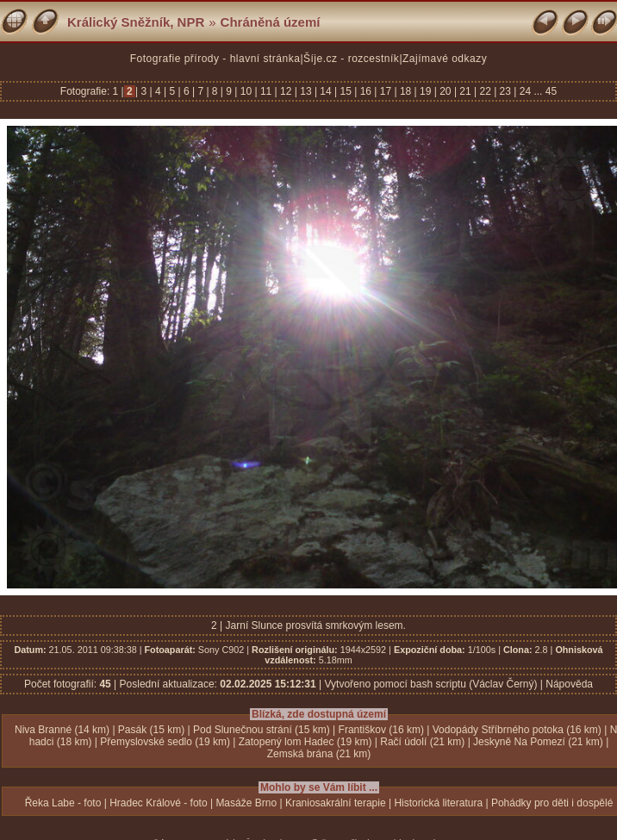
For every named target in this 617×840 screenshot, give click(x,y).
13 (306, 91)
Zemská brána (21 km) (319, 754)
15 (346, 91)
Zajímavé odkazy (445, 59)
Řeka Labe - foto (63, 803)
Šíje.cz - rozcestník (351, 59)
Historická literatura (438, 803)
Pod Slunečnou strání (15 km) (262, 730)
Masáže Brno (246, 803)
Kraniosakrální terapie (336, 803)
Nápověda (569, 684)
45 (551, 91)
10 (246, 91)
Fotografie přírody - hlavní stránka (215, 59)
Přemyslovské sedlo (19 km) (165, 742)
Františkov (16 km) (381, 730)
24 (525, 91)
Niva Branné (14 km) (62, 730)
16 (365, 91)
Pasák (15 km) (151, 730)
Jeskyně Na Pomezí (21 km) (538, 742)
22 (485, 91)
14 (326, 91)
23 (505, 91)
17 (385, 91)
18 (406, 91)
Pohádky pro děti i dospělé (552, 803)
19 (426, 91)
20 (446, 91)
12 (286, 91)
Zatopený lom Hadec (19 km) (305, 742)
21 (465, 91)
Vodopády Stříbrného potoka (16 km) (517, 730)
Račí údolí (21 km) (422, 742)
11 (266, 91)
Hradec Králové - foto (158, 803)
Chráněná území (271, 22)
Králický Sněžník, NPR (136, 22)
